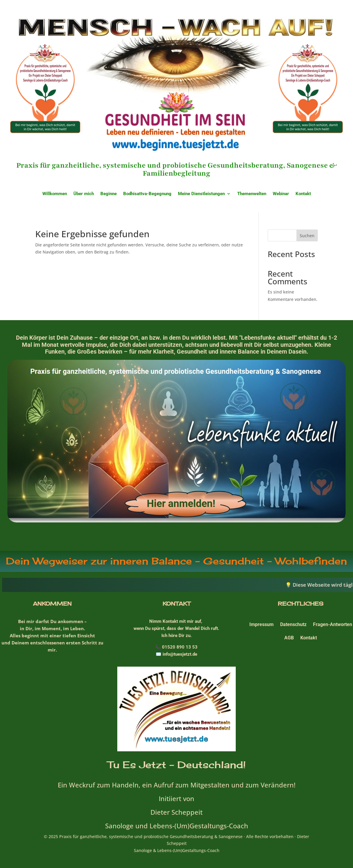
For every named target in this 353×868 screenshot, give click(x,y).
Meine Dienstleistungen (201, 194)
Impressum (261, 624)
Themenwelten (252, 194)
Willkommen (55, 194)
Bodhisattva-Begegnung (147, 194)
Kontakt (303, 194)
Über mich (84, 194)
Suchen (307, 236)
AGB (289, 638)
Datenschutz (293, 624)
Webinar (281, 194)
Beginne (109, 194)
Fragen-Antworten (333, 624)
